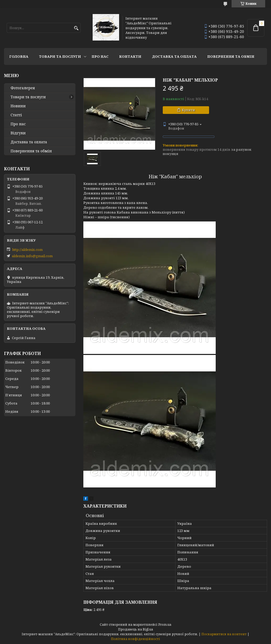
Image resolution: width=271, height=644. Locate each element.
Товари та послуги (60, 56)
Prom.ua (165, 625)
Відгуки (18, 133)
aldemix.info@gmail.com (32, 256)
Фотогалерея (23, 88)
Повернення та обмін (231, 56)
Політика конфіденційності (135, 639)
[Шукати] (76, 28)
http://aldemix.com (27, 250)
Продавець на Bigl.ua (135, 629)
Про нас (100, 56)
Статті (16, 115)
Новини (18, 106)
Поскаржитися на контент (224, 634)
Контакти (130, 56)
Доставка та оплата (174, 56)
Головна (19, 56)
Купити (188, 110)
